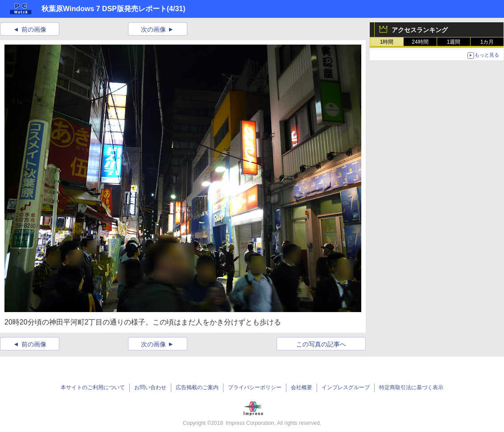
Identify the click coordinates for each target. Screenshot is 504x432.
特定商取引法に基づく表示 (411, 387)
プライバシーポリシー (255, 387)
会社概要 (302, 387)
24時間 (420, 42)
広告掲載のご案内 (197, 387)
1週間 (454, 42)
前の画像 (34, 29)
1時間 (387, 42)
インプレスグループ (346, 387)
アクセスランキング (420, 30)
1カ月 (487, 42)
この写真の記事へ (321, 344)
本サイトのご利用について (93, 387)
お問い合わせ (150, 387)
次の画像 (153, 29)
